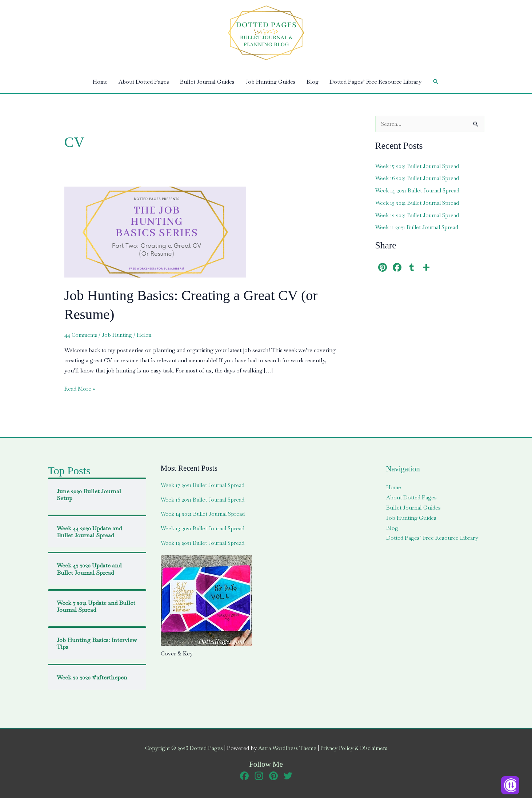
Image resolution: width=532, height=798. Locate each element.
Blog (313, 82)
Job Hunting (119, 335)
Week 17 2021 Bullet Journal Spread (419, 166)
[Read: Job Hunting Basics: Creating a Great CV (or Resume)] (155, 231)
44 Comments (81, 335)
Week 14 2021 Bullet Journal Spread (419, 190)
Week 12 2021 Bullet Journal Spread (419, 215)
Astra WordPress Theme (286, 748)
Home (100, 82)
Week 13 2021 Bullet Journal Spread (419, 203)
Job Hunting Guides (271, 82)
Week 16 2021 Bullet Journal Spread (419, 178)
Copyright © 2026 (181, 748)
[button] (436, 82)
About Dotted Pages (144, 82)
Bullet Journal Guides (207, 82)
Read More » (80, 389)
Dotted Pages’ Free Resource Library (375, 82)
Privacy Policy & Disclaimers (355, 748)
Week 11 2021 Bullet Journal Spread (418, 227)
